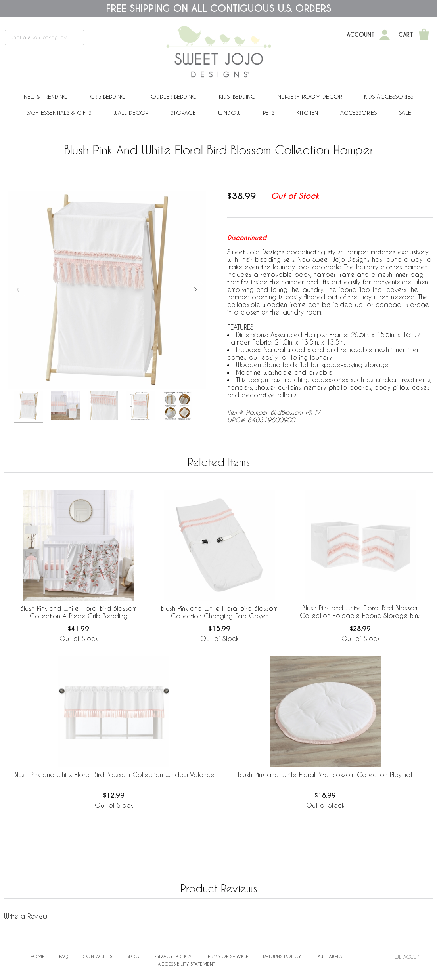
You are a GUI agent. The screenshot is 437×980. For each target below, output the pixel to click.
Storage (183, 113)
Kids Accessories (389, 96)
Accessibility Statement (186, 964)
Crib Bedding (108, 96)
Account (361, 35)
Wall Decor (131, 113)
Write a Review (26, 916)
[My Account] (385, 35)
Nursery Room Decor (310, 96)
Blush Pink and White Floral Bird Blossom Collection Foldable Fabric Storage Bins (360, 612)
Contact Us (98, 956)
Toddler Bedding (172, 96)
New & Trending (46, 96)
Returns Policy (282, 956)
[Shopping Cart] (424, 35)
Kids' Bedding (237, 96)
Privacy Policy (172, 956)
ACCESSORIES (358, 113)
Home (38, 956)
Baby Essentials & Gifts (59, 113)
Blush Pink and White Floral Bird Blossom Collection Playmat (325, 775)
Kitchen (307, 113)
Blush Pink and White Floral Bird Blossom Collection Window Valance (114, 775)
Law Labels (329, 956)
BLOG (133, 956)
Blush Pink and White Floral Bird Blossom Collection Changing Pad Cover (219, 612)
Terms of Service (227, 956)
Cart (406, 35)
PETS (269, 113)
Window (229, 113)
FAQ (64, 956)
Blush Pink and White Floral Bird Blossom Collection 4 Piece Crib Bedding (79, 612)
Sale (405, 113)
